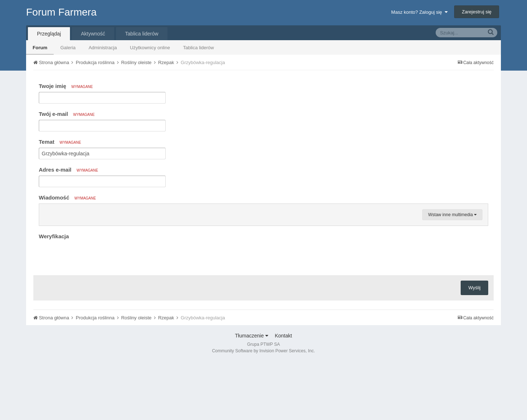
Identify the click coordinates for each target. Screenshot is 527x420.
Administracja (103, 48)
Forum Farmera (61, 12)
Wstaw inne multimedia (452, 302)
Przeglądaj (49, 34)
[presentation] (94, 343)
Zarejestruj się (477, 12)
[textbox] (263, 255)
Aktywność (93, 34)
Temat (60, 142)
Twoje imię (66, 86)
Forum (40, 48)
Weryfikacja (54, 323)
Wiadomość (67, 198)
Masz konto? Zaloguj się (419, 12)
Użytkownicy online (150, 48)
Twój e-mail (67, 114)
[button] (46, 211)
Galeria (68, 48)
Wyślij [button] (474, 375)
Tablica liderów (198, 48)
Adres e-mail (69, 170)
